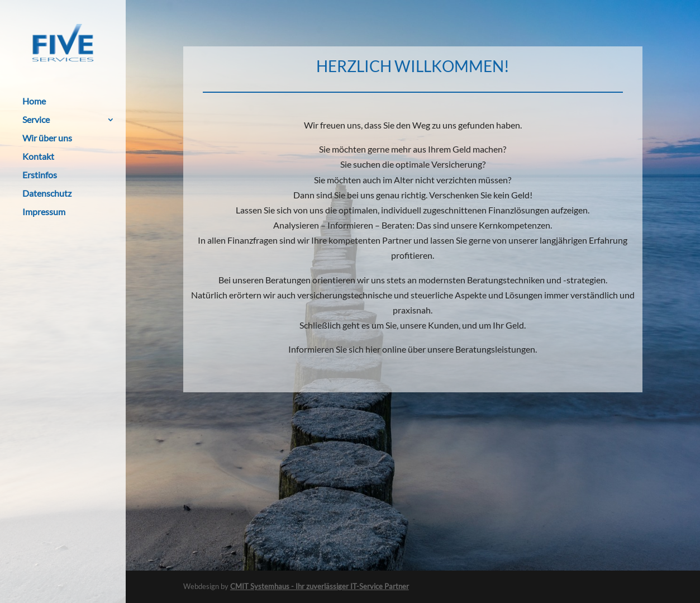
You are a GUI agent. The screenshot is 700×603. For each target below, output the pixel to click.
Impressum (44, 212)
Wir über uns (47, 139)
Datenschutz (47, 194)
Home (34, 102)
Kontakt (38, 157)
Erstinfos (40, 175)
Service (36, 120)
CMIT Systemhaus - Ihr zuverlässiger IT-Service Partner (320, 586)
